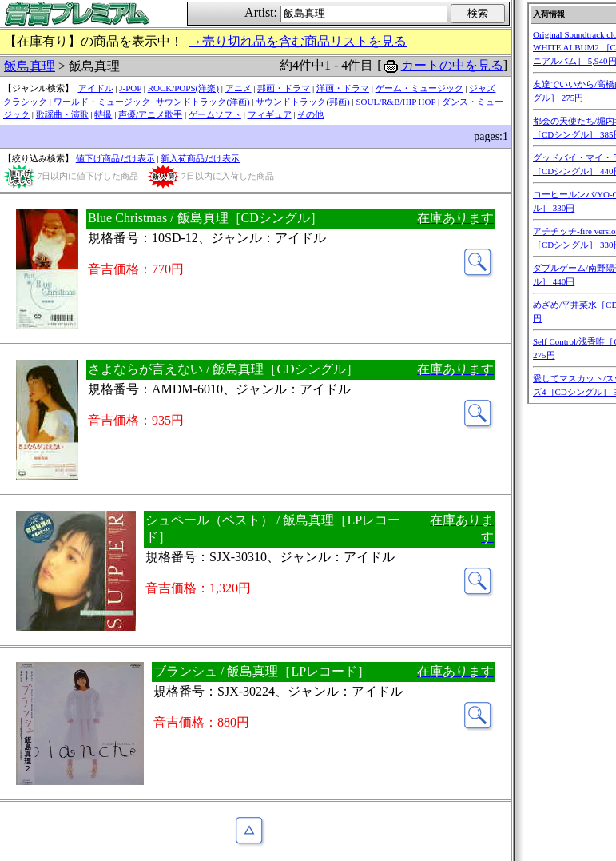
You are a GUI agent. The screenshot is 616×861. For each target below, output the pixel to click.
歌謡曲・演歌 (62, 114)
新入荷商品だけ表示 (200, 158)
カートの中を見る (452, 65)
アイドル (96, 88)
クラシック (25, 102)
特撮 (103, 114)
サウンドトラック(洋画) (203, 102)
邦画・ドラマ (284, 88)
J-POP (130, 88)
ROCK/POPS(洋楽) (183, 88)
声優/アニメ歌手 (150, 114)
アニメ (238, 88)
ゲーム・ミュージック (419, 88)
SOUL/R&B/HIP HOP (395, 102)
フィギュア (270, 114)
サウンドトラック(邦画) (302, 102)
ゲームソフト (215, 114)
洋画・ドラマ (343, 88)
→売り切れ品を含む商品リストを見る (298, 41)
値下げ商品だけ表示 (115, 158)
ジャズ (482, 88)
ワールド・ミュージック (102, 102)
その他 (310, 114)
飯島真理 (30, 66)
